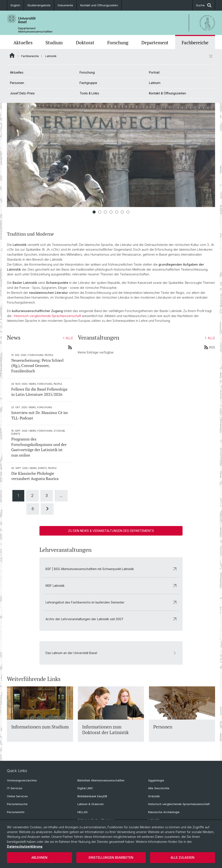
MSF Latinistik (111, 586)
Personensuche (17, 804)
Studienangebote (39, 5)
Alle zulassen (183, 857)
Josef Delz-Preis (22, 93)
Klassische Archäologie (164, 812)
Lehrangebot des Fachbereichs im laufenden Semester (111, 602)
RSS (210, 347)
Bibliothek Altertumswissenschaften (101, 780)
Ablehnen (39, 857)
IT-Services (15, 788)
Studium (54, 43)
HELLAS (82, 812)
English (15, 5)
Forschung (118, 43)
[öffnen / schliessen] (211, 56)
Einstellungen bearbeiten (111, 857)
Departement (155, 43)
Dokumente (65, 5)
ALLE (68, 338)
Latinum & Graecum (91, 804)
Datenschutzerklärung (25, 846)
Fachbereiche (195, 43)
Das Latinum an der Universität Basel (111, 653)
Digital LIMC (85, 788)
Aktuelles (23, 43)
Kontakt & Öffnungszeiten (167, 93)
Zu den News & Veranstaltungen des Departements (111, 531)
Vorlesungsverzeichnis (22, 780)
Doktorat (85, 43)
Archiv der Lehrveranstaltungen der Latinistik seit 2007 (111, 619)
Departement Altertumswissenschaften (35, 30)
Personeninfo (16, 812)
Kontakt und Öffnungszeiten (99, 5)
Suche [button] (204, 5)
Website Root (12, 55)
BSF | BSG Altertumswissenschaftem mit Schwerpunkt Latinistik (111, 569)
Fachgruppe (88, 83)
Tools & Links (89, 93)
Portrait (154, 72)
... (61, 496)
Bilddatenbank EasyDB (92, 796)
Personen (17, 83)
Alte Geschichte (159, 788)
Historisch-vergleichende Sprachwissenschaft (48, 316)
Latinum (155, 83)
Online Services (17, 796)
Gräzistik (154, 796)
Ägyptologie (156, 780)
